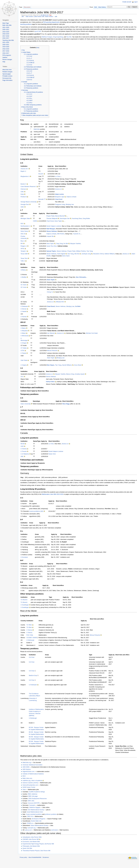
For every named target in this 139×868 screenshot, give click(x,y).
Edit (95, 7)
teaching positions (28, 24)
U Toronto (25, 452)
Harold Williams (69, 365)
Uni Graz (33, 660)
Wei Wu (78, 254)
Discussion (28, 7)
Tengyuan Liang (62, 205)
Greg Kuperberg (60, 37)
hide (39, 48)
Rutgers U (26, 246)
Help (4, 62)
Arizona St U (26, 169)
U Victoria (25, 449)
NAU (24, 224)
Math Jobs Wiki (8, 25)
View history (101, 7)
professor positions (53, 819)
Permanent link (7, 78)
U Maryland (26, 331)
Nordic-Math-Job (38, 825)
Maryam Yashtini (77, 244)
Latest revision (40, 17)
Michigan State (27, 219)
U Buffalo (25, 277)
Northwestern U (27, 226)
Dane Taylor (60, 221)
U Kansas (25, 317)
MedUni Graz (35, 678)
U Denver (25, 309)
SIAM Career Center (31, 792)
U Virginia (25, 365)
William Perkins (83, 251)
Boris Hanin (72, 256)
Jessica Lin (60, 189)
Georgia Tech (27, 205)
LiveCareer (56, 834)
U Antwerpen (35, 687)
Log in (135, 2)
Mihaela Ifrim (62, 302)
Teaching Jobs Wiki (9, 40)
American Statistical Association (34, 769)
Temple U (25, 251)
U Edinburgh (32, 643)
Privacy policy (25, 863)
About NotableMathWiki (37, 863)
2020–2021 (6, 30)
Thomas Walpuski (54, 219)
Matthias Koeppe (49, 37)
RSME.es (32, 828)
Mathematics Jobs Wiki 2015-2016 (54, 497)
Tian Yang (91, 251)
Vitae (26, 794)
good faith (48, 31)
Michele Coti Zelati (93, 333)
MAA (26, 780)
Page (22, 7)
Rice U (25, 241)
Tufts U (25, 261)
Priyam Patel (52, 216)
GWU (24, 207)
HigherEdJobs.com (30, 776)
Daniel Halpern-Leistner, (56, 226)
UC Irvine (25, 288)
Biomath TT (44, 200)
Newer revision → (52, 17)
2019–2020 (6, 32)
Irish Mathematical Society (38, 814)
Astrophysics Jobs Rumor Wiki (34, 842)
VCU (24, 377)
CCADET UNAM (33, 640)
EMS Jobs (33, 805)
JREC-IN (32, 821)
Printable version (8, 76)
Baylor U (25, 172)
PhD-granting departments (53, 22)
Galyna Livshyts (73, 197)
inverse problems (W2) (38, 514)
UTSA (24, 351)
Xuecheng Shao (79, 219)
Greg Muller (88, 219)
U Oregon (25, 343)
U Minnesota (26, 336)
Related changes (8, 72)
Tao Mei (71, 37)
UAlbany (25, 270)
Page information (8, 80)
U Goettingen (27, 607)
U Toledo (25, 353)
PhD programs (7, 55)
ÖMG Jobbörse (34, 799)
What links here (8, 70)
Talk (52, 15)
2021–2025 (6, 27)
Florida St (25, 197)
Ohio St (25, 234)
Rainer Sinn (54, 454)
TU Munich (26, 602)
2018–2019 (6, 34)
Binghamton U (27, 177)
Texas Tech (26, 259)
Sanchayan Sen (66, 219)
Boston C (25, 184)
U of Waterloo (27, 454)
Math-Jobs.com (29, 783)
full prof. (43, 174)
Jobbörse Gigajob (36, 812)
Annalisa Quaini (81, 374)
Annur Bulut (79, 365)
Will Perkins (62, 234)
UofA (24, 447)
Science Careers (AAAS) (32, 787)
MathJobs (39, 129)
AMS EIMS (28, 771)
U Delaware (26, 307)
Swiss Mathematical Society (41, 830)
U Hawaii (25, 312)
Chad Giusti (52, 221)
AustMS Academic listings (39, 796)
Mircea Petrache (54, 351)
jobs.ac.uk (30, 834)
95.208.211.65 (47, 15)
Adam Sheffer (52, 256)
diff (24, 17)
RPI (24, 244)
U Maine (25, 328)
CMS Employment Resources (39, 803)
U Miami (25, 333)
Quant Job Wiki (29, 853)
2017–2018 (6, 36)
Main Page (6, 23)
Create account (127, 2)
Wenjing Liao (72, 205)
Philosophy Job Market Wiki (33, 851)
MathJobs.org (29, 767)
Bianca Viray (72, 374)
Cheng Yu (52, 292)
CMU (24, 192)
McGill (24, 444)
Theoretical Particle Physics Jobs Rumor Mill (38, 855)
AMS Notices (28, 774)
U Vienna (31, 632)
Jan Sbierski (53, 333)
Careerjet (34, 810)
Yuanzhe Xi (78, 234)
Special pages (7, 74)
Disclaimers (48, 863)
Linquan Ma (52, 237)
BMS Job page (35, 801)
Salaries (5, 57)
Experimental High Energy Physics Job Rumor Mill (40, 848)
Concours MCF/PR (35, 808)
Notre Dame (26, 232)
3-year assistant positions (36, 819)
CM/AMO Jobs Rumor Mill (32, 844)
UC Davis (25, 285)
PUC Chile (32, 637)
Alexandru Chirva (100, 254)
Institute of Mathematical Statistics (35, 778)
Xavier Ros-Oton (53, 246)
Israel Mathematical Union (37, 816)
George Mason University (30, 202)
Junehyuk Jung (88, 254)
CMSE (37, 221)
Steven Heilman (63, 251)
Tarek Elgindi (63, 254)
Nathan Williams (111, 254)
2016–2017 (6, 38)
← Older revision (30, 17)
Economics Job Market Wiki (33, 846)
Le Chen (59, 177)
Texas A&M (26, 254)
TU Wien (31, 627)
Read (91, 7)
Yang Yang (61, 244)
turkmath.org (33, 832)
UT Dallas (25, 348)
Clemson (25, 189)
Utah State (26, 361)
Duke (24, 195)
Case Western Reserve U (30, 187)
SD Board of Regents (40, 823)
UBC (24, 457)
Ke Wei (68, 244)
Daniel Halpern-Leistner (58, 452)
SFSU (24, 249)
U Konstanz (26, 560)
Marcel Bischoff (62, 216)
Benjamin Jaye (61, 197)
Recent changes (8, 60)
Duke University (27, 404)
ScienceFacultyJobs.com (32, 790)
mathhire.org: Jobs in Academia (34, 785)
